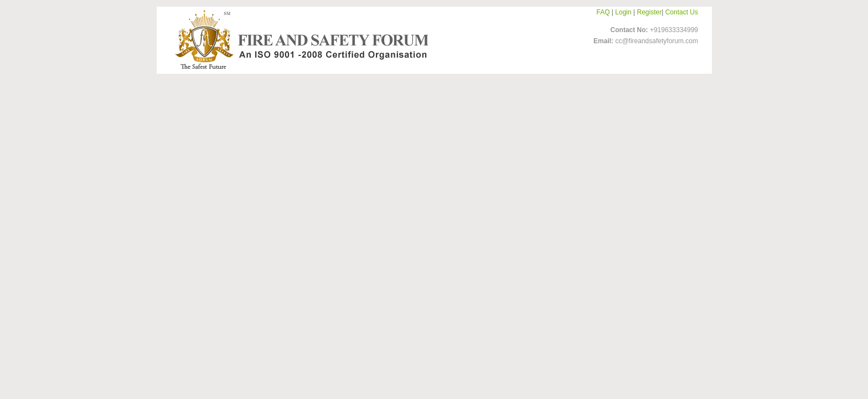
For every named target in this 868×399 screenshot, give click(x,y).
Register (650, 12)
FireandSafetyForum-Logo (298, 39)
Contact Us (682, 12)
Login (623, 12)
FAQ (603, 12)
